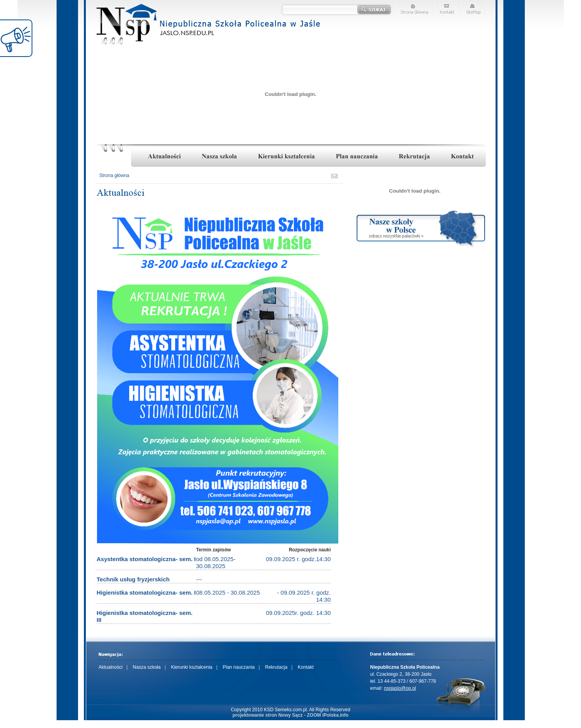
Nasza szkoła (147, 667)
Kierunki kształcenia (192, 667)
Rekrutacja (276, 667)
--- (199, 579)
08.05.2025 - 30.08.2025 (228, 592)
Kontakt (306, 667)
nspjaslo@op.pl (400, 688)
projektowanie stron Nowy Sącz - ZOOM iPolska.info (290, 715)
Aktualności (111, 667)
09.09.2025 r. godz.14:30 (298, 559)
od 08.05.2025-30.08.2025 (216, 562)
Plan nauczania (239, 667)
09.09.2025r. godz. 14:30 (298, 613)
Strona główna (115, 175)
